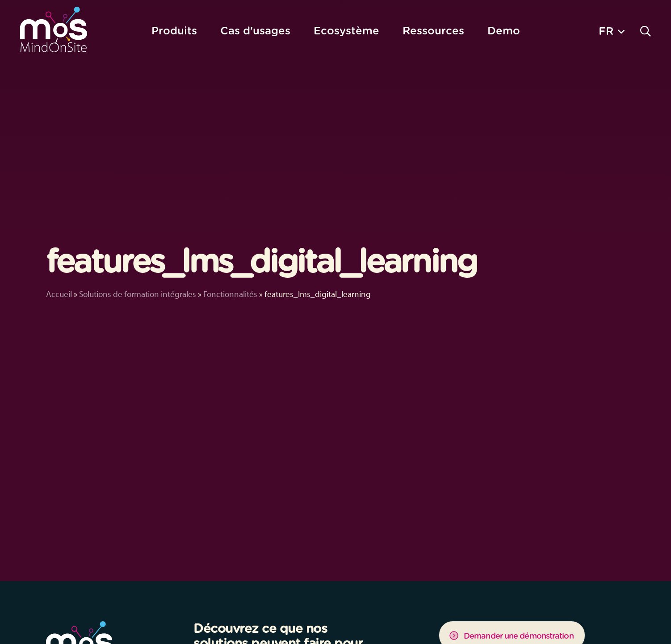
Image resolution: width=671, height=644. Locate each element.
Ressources (433, 31)
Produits (174, 31)
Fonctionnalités (230, 294)
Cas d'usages (255, 31)
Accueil (59, 294)
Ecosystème (346, 31)
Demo (504, 31)
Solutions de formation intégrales (138, 294)
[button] (612, 31)
